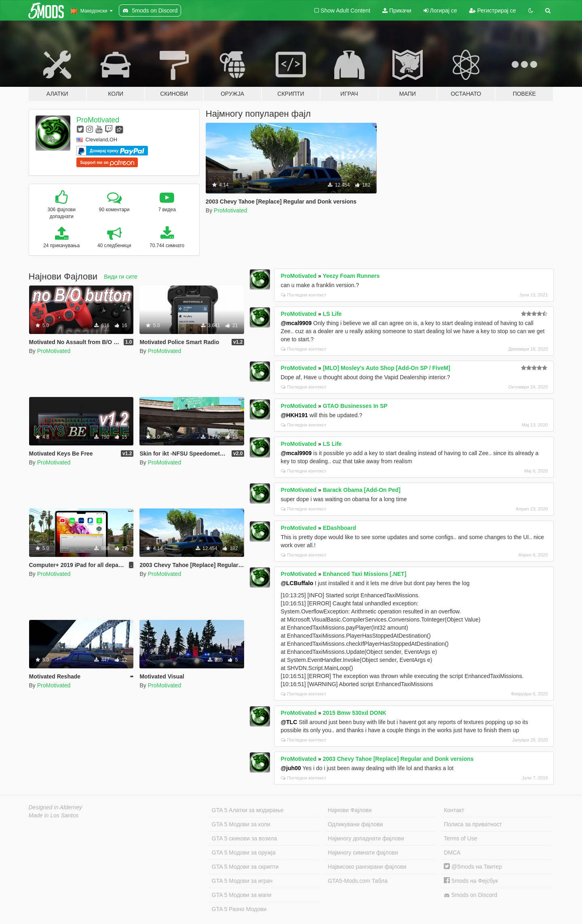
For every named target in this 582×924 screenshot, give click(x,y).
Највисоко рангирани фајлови (367, 867)
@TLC (289, 722)
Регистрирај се (493, 10)
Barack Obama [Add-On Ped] (362, 490)
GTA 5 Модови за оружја (244, 853)
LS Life (332, 314)
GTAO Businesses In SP (355, 406)
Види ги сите (121, 277)
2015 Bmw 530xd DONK (355, 713)
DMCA (452, 853)
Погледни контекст (304, 295)
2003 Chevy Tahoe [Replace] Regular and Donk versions (398, 759)
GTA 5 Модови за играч (242, 881)
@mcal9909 (296, 323)
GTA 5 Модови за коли (241, 824)
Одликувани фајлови (355, 824)
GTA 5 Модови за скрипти (245, 867)
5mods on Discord (470, 895)
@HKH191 (294, 415)
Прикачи (397, 10)
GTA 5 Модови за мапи (242, 895)
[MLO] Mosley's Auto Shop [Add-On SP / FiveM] (387, 368)
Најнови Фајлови (350, 810)
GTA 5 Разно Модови (239, 909)
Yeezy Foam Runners (351, 276)
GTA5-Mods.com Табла (358, 881)
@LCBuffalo (297, 583)
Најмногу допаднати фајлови (366, 838)
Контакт (454, 810)
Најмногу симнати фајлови (363, 853)
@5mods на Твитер (473, 867)
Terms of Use (460, 838)
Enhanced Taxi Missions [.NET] (365, 574)
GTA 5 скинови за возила (244, 838)
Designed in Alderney (56, 807)
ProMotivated (98, 120)
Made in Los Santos (54, 815)
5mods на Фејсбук (471, 881)
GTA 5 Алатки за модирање (248, 810)
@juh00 (291, 768)
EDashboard (339, 528)
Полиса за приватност (473, 824)
